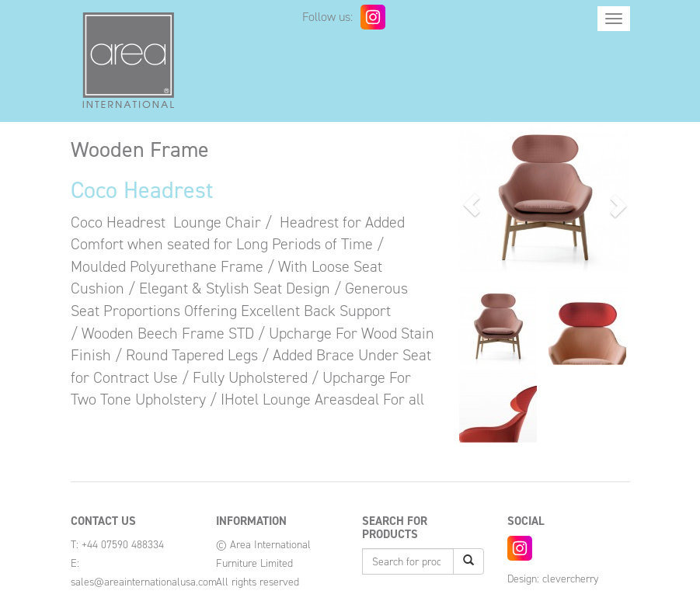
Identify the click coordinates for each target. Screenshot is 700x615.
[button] (472, 205)
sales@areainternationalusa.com (144, 582)
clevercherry (570, 579)
